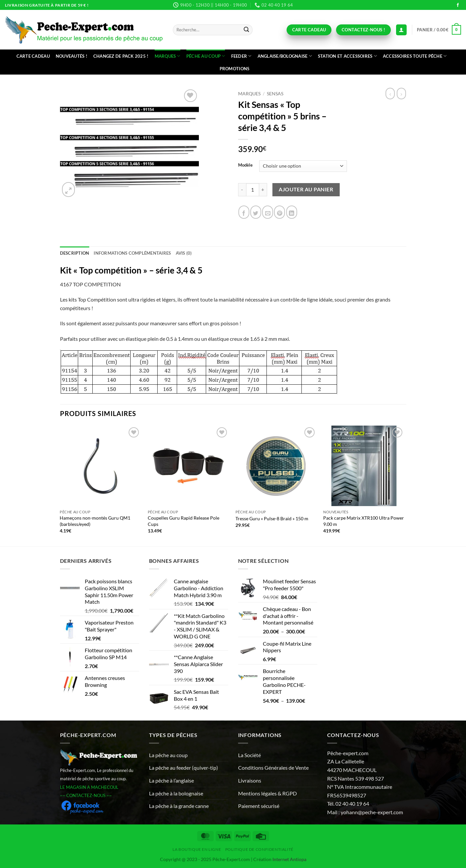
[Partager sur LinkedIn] (292, 212)
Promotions (235, 69)
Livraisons (250, 780)
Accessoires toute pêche (415, 56)
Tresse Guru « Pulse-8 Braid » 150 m (272, 518)
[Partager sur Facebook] (244, 212)
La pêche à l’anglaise (171, 780)
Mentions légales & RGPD (267, 793)
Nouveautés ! (72, 56)
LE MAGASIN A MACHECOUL (89, 787)
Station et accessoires (347, 56)
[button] (439, 30)
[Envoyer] (247, 30)
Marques (168, 56)
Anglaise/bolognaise (285, 56)
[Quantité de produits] (253, 190)
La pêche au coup (168, 755)
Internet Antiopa (289, 859)
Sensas (275, 94)
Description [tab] (75, 253)
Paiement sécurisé (259, 806)
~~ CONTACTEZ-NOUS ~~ (86, 795)
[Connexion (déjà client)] (401, 30)
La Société (249, 755)
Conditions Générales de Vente (273, 768)
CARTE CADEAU (33, 56)
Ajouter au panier (306, 189)
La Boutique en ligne (197, 849)
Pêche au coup (206, 56)
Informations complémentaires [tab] (132, 253)
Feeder (241, 56)
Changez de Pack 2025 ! (121, 56)
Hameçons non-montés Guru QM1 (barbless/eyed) (95, 521)
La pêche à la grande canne (179, 806)
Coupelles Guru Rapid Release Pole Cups (184, 521)
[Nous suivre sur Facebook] (458, 5)
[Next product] (390, 94)
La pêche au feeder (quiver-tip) (184, 768)
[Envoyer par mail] (268, 212)
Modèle (245, 165)
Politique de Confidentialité (259, 849)
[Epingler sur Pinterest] (280, 212)
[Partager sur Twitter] (256, 212)
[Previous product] (401, 94)
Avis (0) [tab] (184, 253)
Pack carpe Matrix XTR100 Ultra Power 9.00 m (364, 521)
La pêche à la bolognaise (176, 793)
